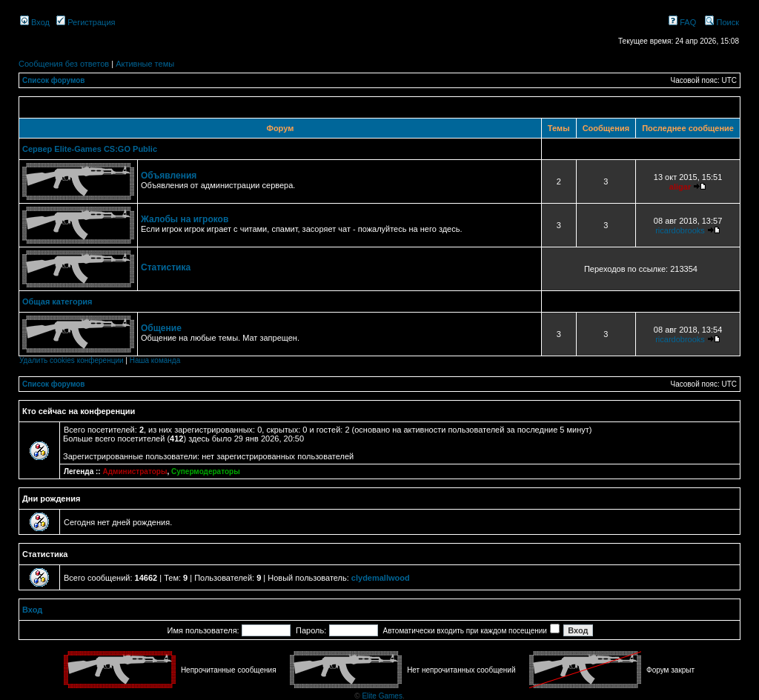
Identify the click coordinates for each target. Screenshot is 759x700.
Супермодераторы (206, 471)
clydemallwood (381, 578)
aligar (680, 187)
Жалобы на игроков (185, 219)
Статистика (166, 267)
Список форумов (54, 80)
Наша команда (155, 360)
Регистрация (86, 22)
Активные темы (145, 64)
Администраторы (135, 471)
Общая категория (57, 301)
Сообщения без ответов (64, 64)
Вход (35, 22)
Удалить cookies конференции (72, 360)
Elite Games (382, 696)
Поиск (722, 22)
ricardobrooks (680, 230)
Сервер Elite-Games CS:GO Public (90, 149)
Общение (161, 328)
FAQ (682, 22)
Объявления (169, 176)
